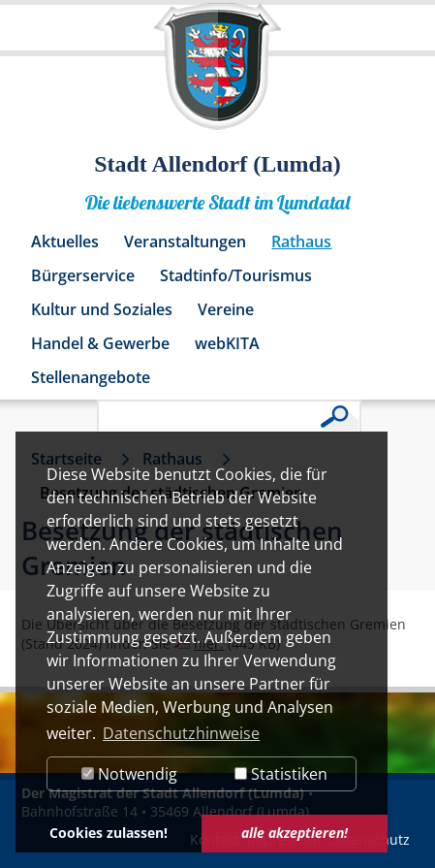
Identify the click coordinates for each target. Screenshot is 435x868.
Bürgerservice (83, 275)
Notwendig (129, 774)
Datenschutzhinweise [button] (181, 733)
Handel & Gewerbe (100, 343)
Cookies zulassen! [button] (109, 833)
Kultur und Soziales (102, 309)
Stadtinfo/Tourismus (236, 275)
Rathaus (301, 241)
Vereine (226, 309)
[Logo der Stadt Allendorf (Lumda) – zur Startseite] (217, 76)
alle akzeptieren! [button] (295, 833)
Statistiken (281, 774)
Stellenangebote (91, 377)
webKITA (227, 343)
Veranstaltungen (185, 241)
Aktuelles (65, 241)
